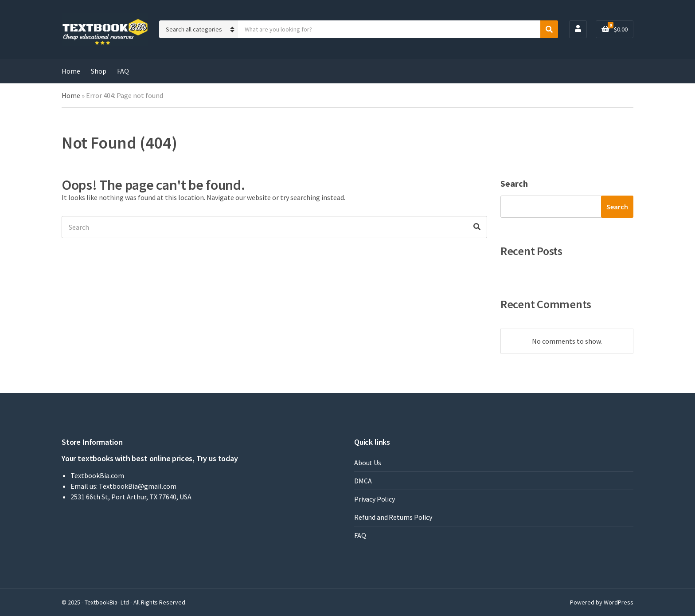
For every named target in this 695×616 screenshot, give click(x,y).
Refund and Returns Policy (393, 517)
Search (514, 183)
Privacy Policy (375, 499)
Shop (99, 71)
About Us (368, 463)
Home (71, 71)
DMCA (363, 481)
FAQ (123, 71)
